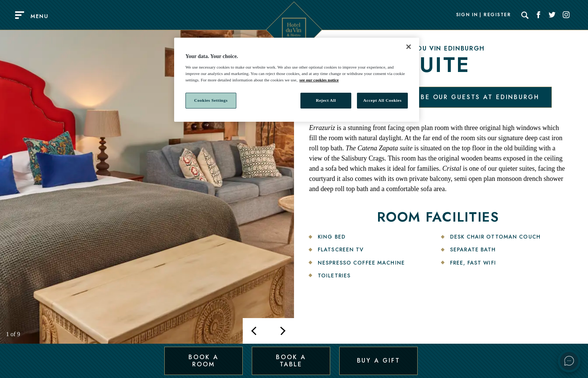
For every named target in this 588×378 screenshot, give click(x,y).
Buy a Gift (379, 360)
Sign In (467, 15)
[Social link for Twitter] (552, 15)
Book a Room (203, 360)
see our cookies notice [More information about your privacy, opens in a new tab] (319, 80)
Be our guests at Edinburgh (480, 97)
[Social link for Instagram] (566, 15)
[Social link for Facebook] (539, 15)
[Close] (409, 47)
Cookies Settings (211, 100)
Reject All (326, 100)
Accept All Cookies (383, 100)
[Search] (525, 15)
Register (497, 15)
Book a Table (291, 360)
